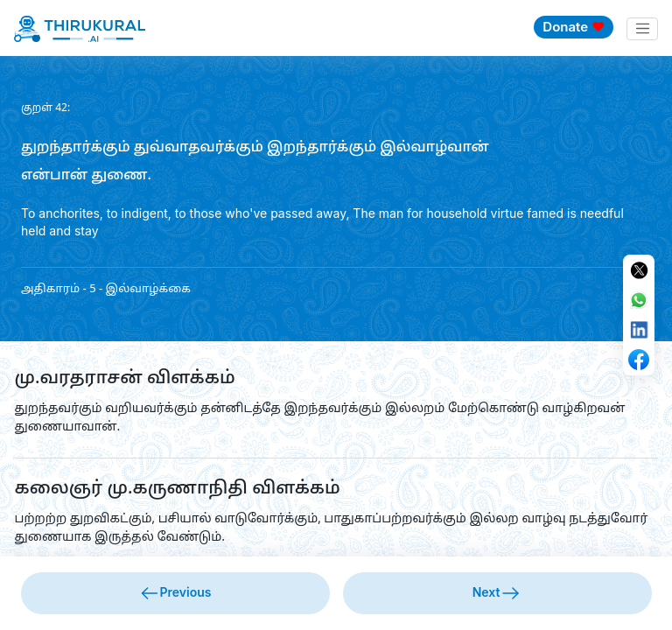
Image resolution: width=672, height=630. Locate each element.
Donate (574, 27)
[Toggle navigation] (642, 29)
